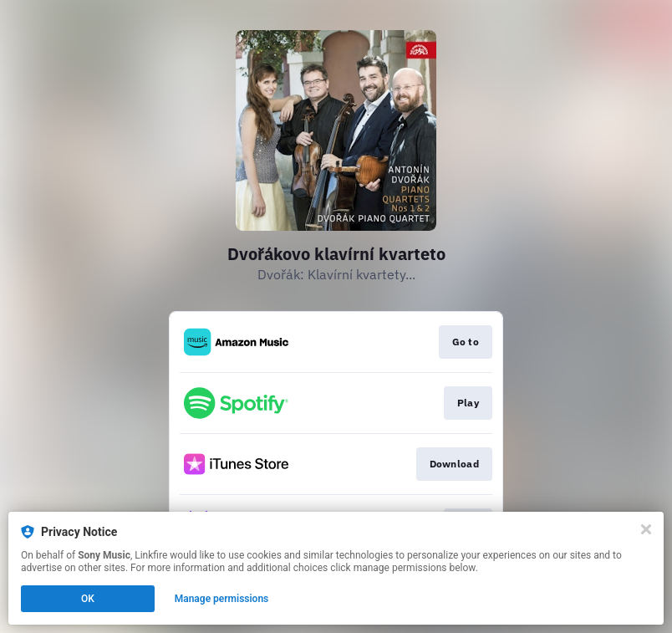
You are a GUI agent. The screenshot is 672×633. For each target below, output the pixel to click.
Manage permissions (222, 599)
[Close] (646, 529)
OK (88, 599)
